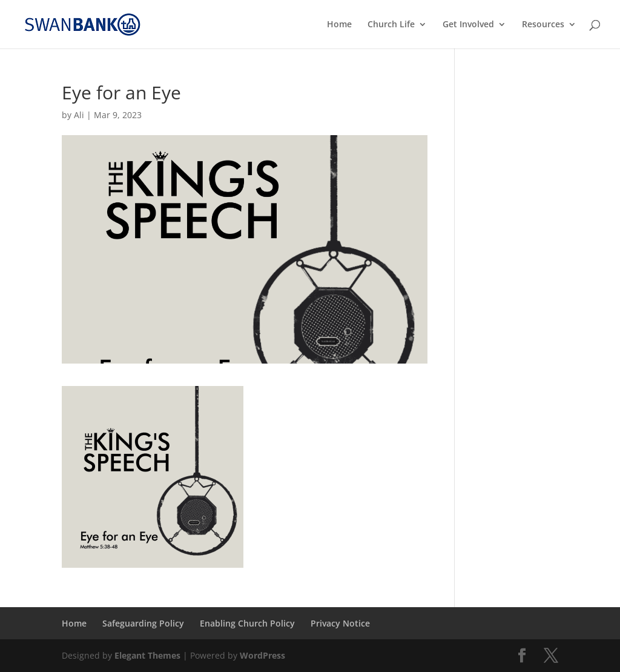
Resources (543, 25)
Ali (79, 115)
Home (339, 25)
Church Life (391, 25)
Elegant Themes (147, 655)
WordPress (262, 655)
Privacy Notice (340, 623)
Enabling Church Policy (247, 623)
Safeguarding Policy (143, 623)
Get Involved (468, 25)
